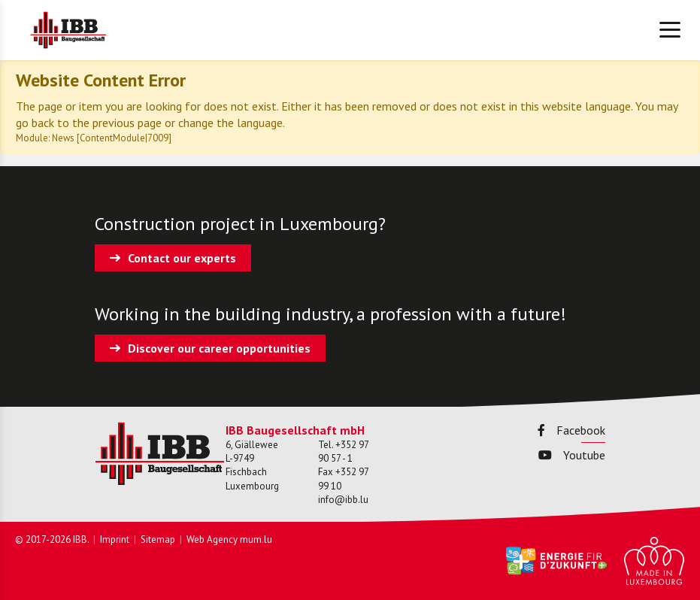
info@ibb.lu (343, 500)
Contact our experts (182, 258)
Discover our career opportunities (219, 348)
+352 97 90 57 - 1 (343, 452)
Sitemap (158, 539)
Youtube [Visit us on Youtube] (572, 455)
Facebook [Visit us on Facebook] (571, 430)
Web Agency (212, 539)
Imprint (115, 539)
